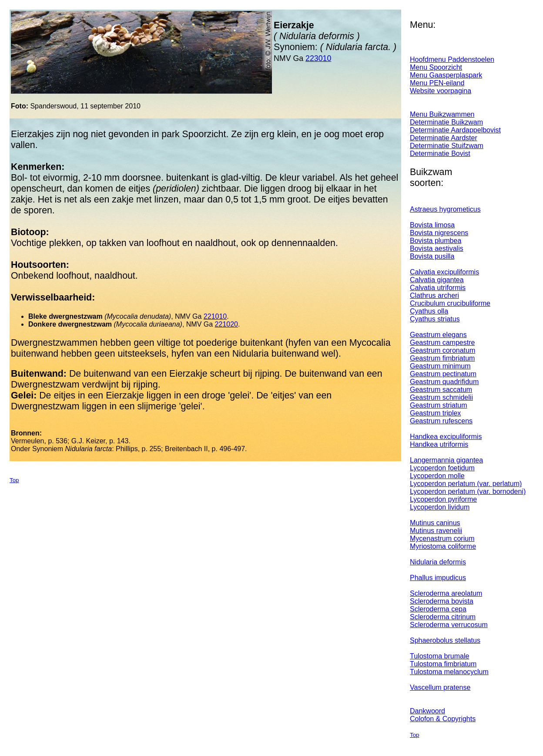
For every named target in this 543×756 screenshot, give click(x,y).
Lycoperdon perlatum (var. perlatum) (466, 484)
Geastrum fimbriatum (442, 358)
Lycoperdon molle (437, 476)
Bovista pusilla (432, 256)
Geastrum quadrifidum (444, 382)
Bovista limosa (432, 225)
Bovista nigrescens (439, 233)
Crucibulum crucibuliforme (450, 303)
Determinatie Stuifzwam (447, 146)
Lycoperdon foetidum (442, 468)
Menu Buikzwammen (442, 114)
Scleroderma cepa (438, 609)
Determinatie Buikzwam (446, 122)
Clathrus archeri (434, 295)
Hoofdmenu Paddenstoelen (452, 59)
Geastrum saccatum (441, 390)
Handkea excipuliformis (446, 437)
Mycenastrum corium (442, 538)
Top (14, 480)
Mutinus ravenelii (436, 531)
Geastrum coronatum (442, 350)
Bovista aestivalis (437, 248)
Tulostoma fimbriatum (443, 664)
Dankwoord (427, 711)
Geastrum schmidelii (441, 397)
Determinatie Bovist (440, 154)
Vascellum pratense (440, 687)
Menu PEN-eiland (437, 83)
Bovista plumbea (436, 241)
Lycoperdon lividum (440, 507)
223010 (318, 58)
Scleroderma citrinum (443, 617)
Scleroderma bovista (442, 601)
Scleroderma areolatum (446, 593)
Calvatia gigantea (437, 280)
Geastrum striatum (439, 405)
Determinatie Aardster (444, 138)
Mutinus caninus (435, 523)
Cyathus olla (429, 311)
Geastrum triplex (435, 413)
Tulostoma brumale (439, 656)
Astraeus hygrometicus (445, 209)
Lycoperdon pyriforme (443, 499)
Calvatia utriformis (438, 288)
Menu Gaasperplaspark (446, 75)
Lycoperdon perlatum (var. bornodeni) (468, 491)
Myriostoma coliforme (443, 546)
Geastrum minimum (440, 366)
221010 (215, 316)
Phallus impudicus (438, 578)
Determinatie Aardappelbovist (455, 130)
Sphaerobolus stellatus (445, 640)
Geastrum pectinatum (443, 374)
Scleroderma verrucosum (449, 625)
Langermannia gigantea (446, 460)
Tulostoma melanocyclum (449, 672)
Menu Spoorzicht (436, 67)
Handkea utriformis (439, 444)
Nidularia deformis (438, 562)
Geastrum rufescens (441, 421)
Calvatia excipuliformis (444, 272)
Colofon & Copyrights (443, 719)
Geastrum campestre (442, 343)
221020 (226, 324)
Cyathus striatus (435, 319)
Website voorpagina (441, 91)
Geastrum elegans (438, 335)
